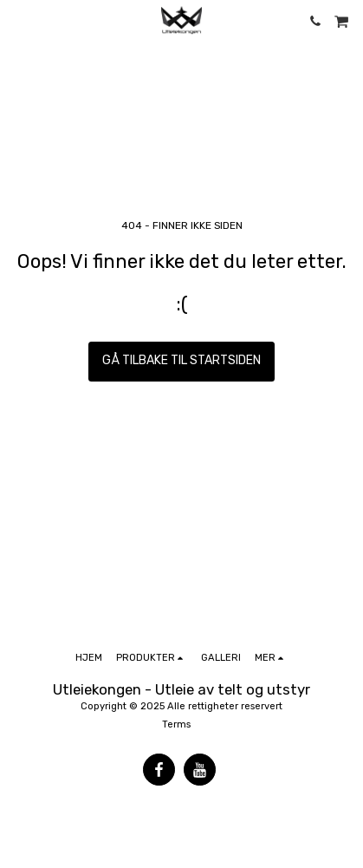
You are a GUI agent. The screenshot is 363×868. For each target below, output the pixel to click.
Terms (176, 724)
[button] (19, 21)
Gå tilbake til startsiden (181, 360)
